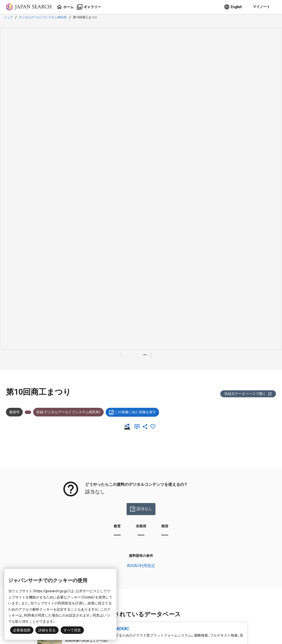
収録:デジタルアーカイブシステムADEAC (68, 412)
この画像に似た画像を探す (132, 412)
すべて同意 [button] (72, 630)
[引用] (138, 427)
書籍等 (14, 412)
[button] (261, 7)
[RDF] (128, 427)
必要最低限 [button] (22, 630)
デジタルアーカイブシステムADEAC (43, 17)
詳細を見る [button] (47, 630)
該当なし (141, 509)
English (233, 7)
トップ (8, 17)
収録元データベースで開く (248, 394)
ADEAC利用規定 (141, 566)
